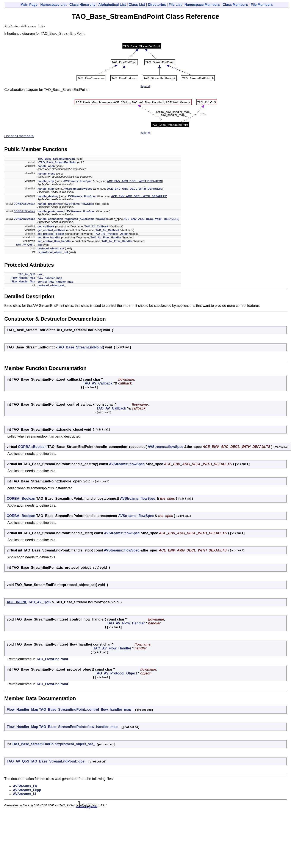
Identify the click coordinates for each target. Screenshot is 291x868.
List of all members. (19, 137)
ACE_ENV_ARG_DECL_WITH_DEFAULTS (134, 182)
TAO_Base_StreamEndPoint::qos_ (58, 762)
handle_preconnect (50, 204)
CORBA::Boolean (24, 204)
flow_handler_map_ (51, 279)
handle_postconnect (51, 212)
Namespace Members (202, 5)
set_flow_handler (49, 238)
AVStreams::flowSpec (78, 182)
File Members (262, 5)
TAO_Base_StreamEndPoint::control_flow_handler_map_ (86, 710)
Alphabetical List (112, 5)
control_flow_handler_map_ (56, 282)
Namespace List (53, 5)
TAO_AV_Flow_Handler (106, 238)
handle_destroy (48, 197)
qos (40, 245)
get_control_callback (51, 231)
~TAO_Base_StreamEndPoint (57, 163)
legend (145, 87)
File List (175, 5)
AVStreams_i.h (25, 787)
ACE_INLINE (17, 603)
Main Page (29, 5)
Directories (157, 5)
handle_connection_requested (58, 220)
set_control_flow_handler (54, 242)
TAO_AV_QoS (24, 245)
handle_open (46, 167)
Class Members (235, 5)
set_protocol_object (51, 234)
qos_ (41, 275)
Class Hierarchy (82, 5)
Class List (137, 5)
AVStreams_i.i (24, 795)
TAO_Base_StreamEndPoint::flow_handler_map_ (79, 727)
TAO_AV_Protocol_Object (111, 234)
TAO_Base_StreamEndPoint (56, 159)
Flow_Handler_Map (23, 279)
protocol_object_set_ (52, 286)
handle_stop (46, 182)
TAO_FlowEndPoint (52, 660)
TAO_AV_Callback (97, 227)
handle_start (46, 189)
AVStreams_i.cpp (27, 791)
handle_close (46, 174)
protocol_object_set (51, 249)
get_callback (46, 227)
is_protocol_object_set (53, 253)
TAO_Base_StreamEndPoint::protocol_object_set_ (53, 745)
